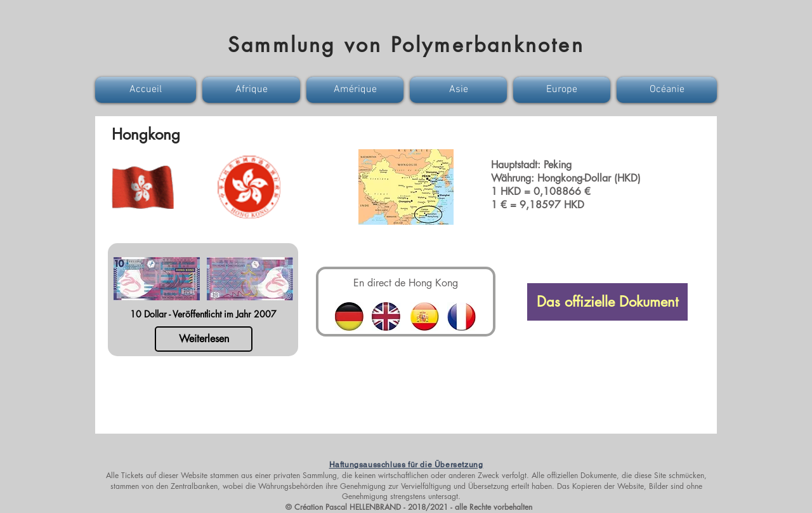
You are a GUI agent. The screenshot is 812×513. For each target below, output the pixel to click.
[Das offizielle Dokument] (607, 302)
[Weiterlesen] (204, 339)
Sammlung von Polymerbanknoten (406, 45)
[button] (147, 90)
